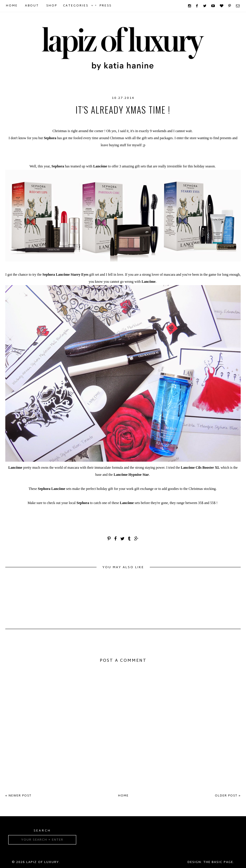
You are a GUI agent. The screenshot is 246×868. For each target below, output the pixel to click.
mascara (199, 122)
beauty (21, 122)
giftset (107, 122)
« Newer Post (18, 796)
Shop (52, 6)
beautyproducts (53, 122)
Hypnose (129, 122)
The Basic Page (218, 862)
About (32, 6)
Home (12, 6)
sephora (223, 122)
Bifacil (85, 122)
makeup (177, 122)
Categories (76, 6)
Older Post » (228, 796)
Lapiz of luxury (43, 862)
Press (105, 6)
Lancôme (154, 122)
